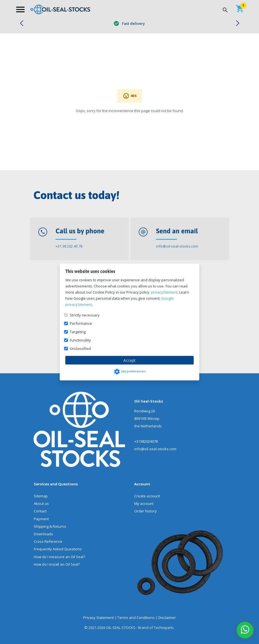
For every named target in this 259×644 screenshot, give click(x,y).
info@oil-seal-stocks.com (177, 246)
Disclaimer (167, 618)
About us (41, 503)
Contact (40, 511)
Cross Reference (48, 541)
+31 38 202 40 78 (69, 246)
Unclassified (80, 348)
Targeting (78, 332)
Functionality (80, 340)
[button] (21, 23)
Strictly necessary (85, 315)
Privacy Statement (99, 618)
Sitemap (41, 496)
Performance (81, 323)
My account (144, 503)
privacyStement (164, 292)
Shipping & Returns (50, 526)
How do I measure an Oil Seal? (59, 557)
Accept (129, 360)
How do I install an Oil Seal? (57, 564)
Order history (146, 511)
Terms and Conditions (136, 618)
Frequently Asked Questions (58, 549)
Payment (41, 519)
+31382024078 (146, 441)
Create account (147, 496)
